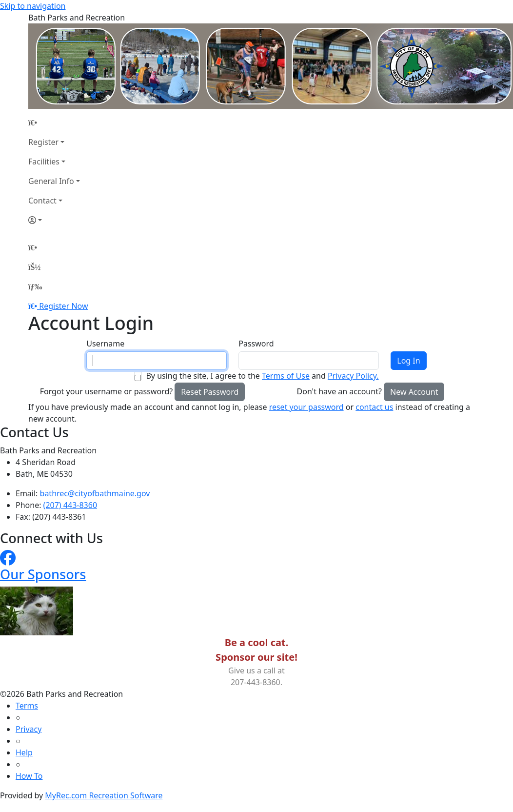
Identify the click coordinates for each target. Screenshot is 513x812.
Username (105, 344)
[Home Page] (54, 122)
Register (43, 142)
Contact (42, 201)
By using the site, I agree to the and (262, 376)
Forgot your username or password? (107, 391)
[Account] (54, 220)
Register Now (63, 306)
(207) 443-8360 (70, 505)
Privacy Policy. (353, 376)
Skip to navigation (33, 6)
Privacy (29, 729)
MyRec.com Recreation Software (104, 795)
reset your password (306, 407)
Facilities (44, 162)
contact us (374, 407)
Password (256, 344)
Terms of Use (286, 376)
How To (29, 776)
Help (24, 752)
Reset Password (210, 392)
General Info (51, 181)
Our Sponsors (43, 574)
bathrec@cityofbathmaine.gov (95, 493)
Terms (27, 706)
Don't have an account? (339, 391)
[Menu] (35, 286)
